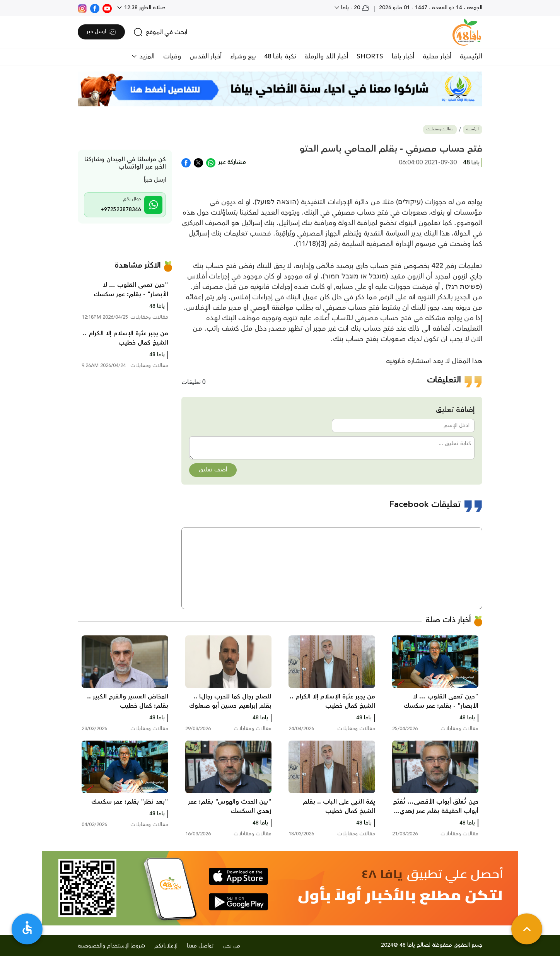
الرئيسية (471, 56)
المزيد (146, 56)
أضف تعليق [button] (213, 470)
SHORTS (370, 56)
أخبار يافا (403, 56)
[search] (160, 32)
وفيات (172, 56)
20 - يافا (354, 8)
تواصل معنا (200, 946)
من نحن (232, 946)
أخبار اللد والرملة (326, 56)
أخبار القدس (206, 56)
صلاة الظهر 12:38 (144, 8)
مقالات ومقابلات (440, 129)
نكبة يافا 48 (280, 56)
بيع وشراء (243, 56)
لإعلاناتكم (166, 946)
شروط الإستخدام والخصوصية (111, 946)
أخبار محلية (437, 56)
